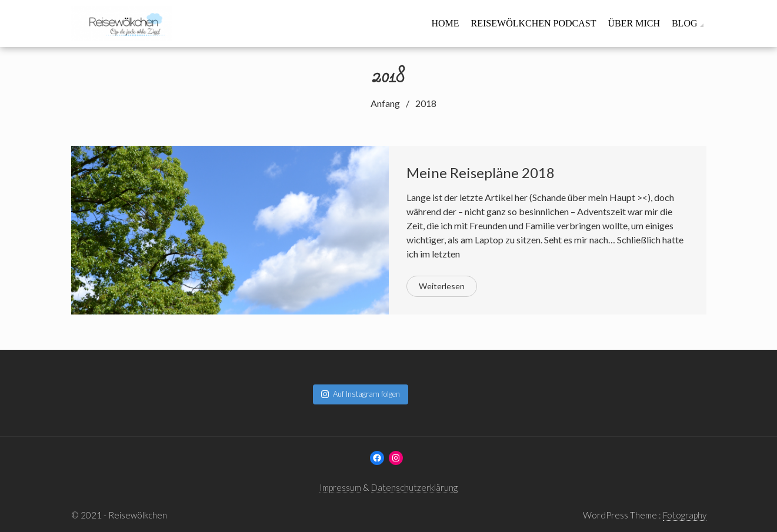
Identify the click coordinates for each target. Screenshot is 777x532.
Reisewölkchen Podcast (534, 23)
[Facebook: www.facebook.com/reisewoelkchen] (377, 458)
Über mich (633, 23)
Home (445, 23)
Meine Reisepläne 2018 (481, 173)
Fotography (685, 515)
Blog (685, 23)
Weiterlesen (442, 286)
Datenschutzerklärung (414, 487)
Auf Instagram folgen (361, 394)
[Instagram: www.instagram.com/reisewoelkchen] (396, 458)
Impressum (340, 487)
